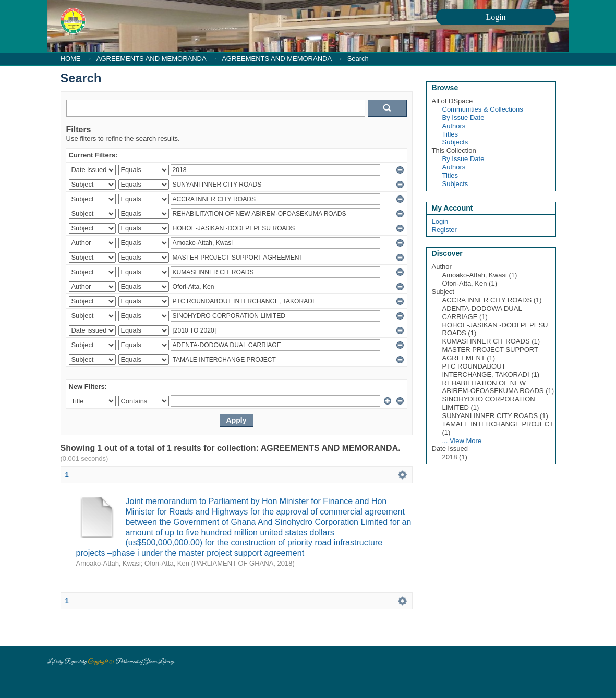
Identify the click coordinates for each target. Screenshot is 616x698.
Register (444, 230)
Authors (454, 126)
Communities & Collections (483, 109)
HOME (71, 59)
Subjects (455, 142)
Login (440, 221)
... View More (462, 441)
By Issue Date (463, 118)
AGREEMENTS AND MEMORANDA (151, 59)
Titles (450, 134)
